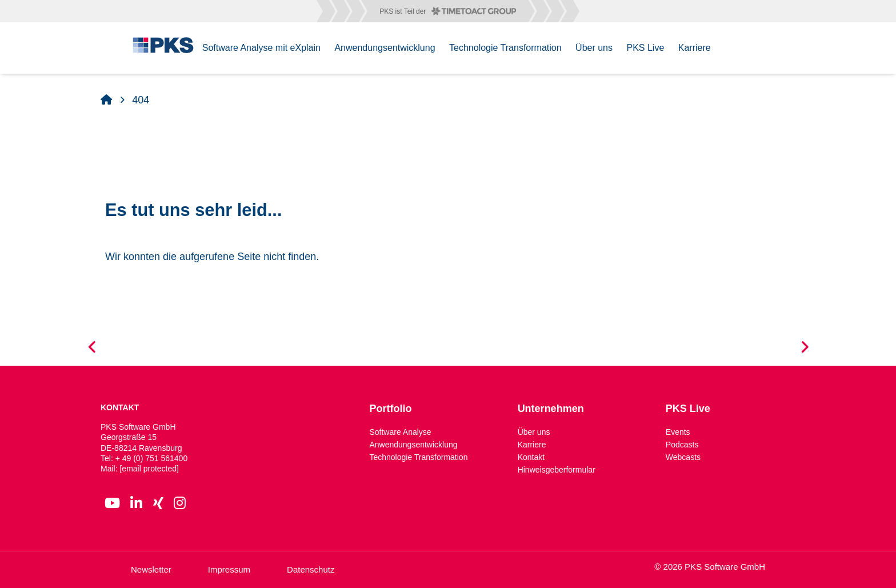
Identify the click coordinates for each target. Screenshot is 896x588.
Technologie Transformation (418, 457)
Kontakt (531, 457)
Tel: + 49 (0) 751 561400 (144, 458)
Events (678, 432)
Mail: (140, 469)
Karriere (532, 445)
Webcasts (683, 457)
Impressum (229, 569)
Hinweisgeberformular (557, 470)
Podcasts (682, 445)
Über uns (534, 432)
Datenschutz (311, 569)
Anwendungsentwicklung (413, 445)
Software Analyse (400, 432)
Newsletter (151, 569)
